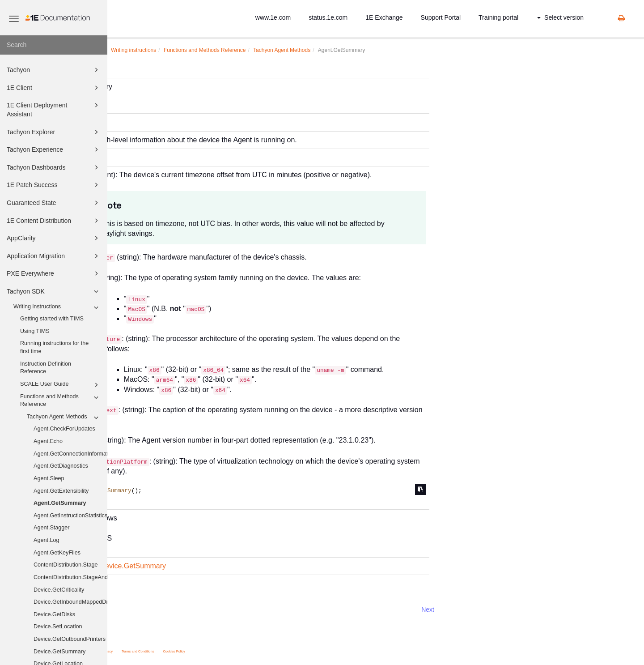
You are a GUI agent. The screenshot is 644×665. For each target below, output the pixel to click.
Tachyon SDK (54, 291)
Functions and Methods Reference (61, 400)
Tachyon (54, 70)
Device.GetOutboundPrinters (70, 639)
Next (535, 610)
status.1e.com (328, 17)
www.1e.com (273, 17)
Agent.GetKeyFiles (57, 553)
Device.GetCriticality (59, 590)
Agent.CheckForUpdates (64, 429)
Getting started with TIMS (52, 319)
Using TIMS (35, 331)
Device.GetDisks (54, 614)
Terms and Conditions (245, 651)
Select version (560, 17)
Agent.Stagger (52, 528)
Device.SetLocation (58, 627)
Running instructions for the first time (54, 347)
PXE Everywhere (54, 273)
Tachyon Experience (54, 149)
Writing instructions (57, 307)
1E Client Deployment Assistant (54, 109)
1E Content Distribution (54, 221)
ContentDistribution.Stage (66, 565)
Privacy (214, 651)
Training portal (498, 17)
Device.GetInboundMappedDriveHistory (70, 602)
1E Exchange (384, 17)
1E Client (54, 88)
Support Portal (441, 17)
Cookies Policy (281, 651)
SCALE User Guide (61, 385)
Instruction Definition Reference (46, 368)
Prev (131, 610)
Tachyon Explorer (54, 132)
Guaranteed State (54, 203)
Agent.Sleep (49, 478)
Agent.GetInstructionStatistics (70, 516)
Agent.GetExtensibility (61, 491)
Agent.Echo (48, 441)
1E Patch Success (54, 185)
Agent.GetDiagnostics (61, 466)
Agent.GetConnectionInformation (70, 454)
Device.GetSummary (59, 652)
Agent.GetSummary (60, 503)
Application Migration (54, 256)
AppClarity (54, 238)
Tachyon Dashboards (54, 167)
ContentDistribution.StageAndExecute (70, 577)
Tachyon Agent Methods (64, 418)
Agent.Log (46, 540)
